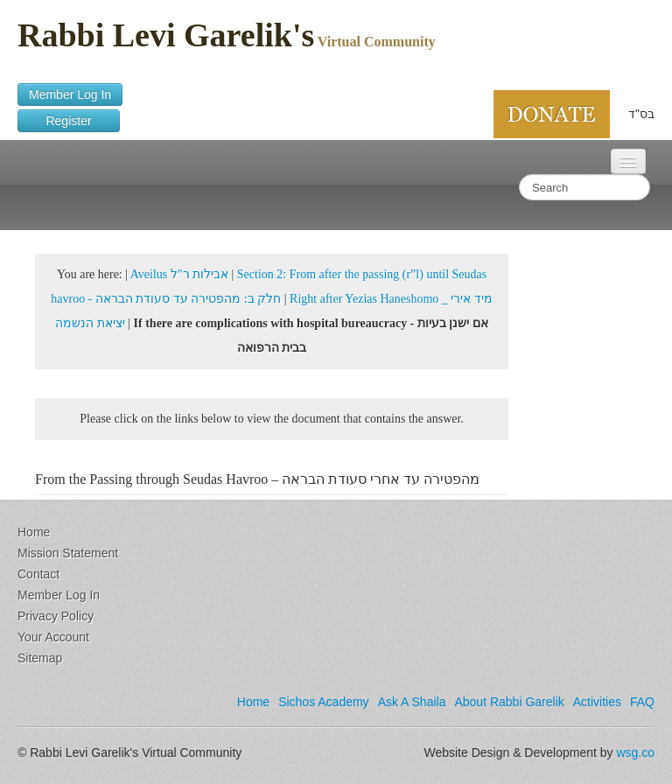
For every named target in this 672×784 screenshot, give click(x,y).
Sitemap (40, 658)
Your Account (53, 637)
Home (34, 532)
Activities (597, 702)
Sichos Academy (324, 702)
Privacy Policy (56, 616)
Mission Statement (68, 553)
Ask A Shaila (412, 702)
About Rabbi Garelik (509, 702)
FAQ (642, 702)
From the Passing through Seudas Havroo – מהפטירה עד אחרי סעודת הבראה (257, 479)
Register (69, 121)
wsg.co (635, 752)
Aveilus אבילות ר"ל (179, 274)
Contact (38, 574)
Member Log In (70, 94)
